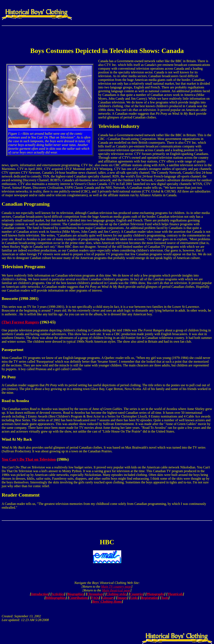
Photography (155, 594)
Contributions (79, 598)
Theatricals (175, 594)
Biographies (76, 594)
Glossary (108, 598)
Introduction (40, 594)
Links (134, 598)
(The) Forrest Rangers (20, 322)
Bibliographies (56, 598)
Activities (58, 594)
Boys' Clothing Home (107, 602)
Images (122, 598)
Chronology (95, 594)
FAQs (95, 598)
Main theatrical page (116, 590)
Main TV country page (116, 587)
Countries (137, 594)
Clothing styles (117, 594)
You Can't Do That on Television (29, 459)
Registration (150, 598)
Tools (165, 598)
